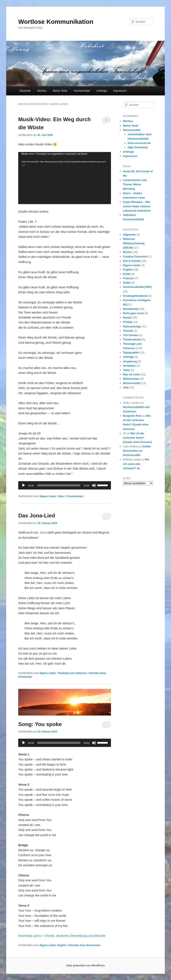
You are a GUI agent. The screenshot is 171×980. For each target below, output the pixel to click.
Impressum (120, 91)
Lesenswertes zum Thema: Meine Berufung (135, 184)
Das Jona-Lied (37, 516)
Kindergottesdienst (135, 296)
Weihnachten (131, 379)
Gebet (127, 283)
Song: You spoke (40, 724)
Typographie (131, 352)
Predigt (128, 322)
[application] (64, 178)
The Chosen (131, 335)
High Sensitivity (138, 147)
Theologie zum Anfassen (72, 673)
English (62, 945)
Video (61, 496)
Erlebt (127, 274)
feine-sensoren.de (139, 143)
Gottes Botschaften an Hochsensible (137, 451)
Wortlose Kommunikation (56, 22)
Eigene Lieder (48, 496)
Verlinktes (129, 366)
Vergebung (130, 361)
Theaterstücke (132, 339)
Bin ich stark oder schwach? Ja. (136, 464)
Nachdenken (131, 309)
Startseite (25, 91)
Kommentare (75, 496)
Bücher (128, 252)
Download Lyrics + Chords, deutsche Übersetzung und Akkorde (62, 936)
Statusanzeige (132, 326)
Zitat (126, 387)
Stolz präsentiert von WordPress (85, 966)
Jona (43, 532)
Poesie (127, 318)
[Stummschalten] (94, 485)
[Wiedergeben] (24, 485)
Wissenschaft (132, 383)
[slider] (59, 485)
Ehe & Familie (132, 261)
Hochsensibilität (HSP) (137, 287)
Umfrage (102, 91)
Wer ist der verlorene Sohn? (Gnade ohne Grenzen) (137, 438)
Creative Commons (135, 257)
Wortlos (42, 91)
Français (128, 278)
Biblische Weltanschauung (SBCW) (134, 243)
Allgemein (129, 235)
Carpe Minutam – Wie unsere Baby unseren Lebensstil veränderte (137, 206)
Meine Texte (60, 91)
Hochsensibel (82, 91)
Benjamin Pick (132, 416)
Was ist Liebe (132, 374)
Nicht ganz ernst (133, 313)
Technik (128, 331)
